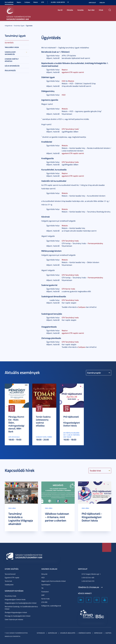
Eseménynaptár (94, 373)
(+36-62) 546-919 (88, 581)
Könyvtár (44, 574)
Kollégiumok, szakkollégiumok (51, 606)
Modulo (36, 2)
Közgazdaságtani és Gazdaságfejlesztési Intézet (21, 603)
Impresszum (98, 633)
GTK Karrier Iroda (68, 289)
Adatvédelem (53, 633)
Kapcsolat (92, 3)
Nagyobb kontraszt (110, 3)
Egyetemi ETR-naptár (12, 578)
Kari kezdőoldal (9, 2)
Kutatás (81, 10)
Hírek (101, 10)
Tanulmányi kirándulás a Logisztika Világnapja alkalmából (21, 519)
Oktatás (70, 10)
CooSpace (27, 2)
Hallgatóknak (8, 26)
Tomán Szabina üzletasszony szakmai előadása (43, 421)
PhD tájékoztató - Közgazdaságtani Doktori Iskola (72, 421)
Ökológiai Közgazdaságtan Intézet (16, 612)
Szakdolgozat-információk (10, 53)
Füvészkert (45, 592)
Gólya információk (12, 66)
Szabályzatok (9, 585)
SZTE (43, 2)
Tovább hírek (95, 471)
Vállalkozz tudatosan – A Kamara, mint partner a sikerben (57, 517)
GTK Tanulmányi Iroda (70, 129)
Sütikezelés (41, 633)
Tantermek (8, 581)
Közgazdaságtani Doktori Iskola (15, 599)
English (102, 3)
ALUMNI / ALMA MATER (58, 2)
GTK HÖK (44, 602)
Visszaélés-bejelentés (68, 633)
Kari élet (91, 10)
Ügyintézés (29, 26)
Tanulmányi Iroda (12, 47)
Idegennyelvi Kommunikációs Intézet (54, 581)
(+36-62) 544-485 (88, 578)
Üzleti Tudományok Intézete (14, 619)
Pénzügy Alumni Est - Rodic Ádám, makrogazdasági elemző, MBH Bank (16, 424)
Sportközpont (46, 585)
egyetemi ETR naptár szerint (73, 72)
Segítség (108, 633)
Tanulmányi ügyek (19, 26)
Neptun (19, 2)
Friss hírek (12, 508)
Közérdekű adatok (85, 633)
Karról (60, 10)
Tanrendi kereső (10, 574)
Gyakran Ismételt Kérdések (12, 60)
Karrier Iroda (45, 599)
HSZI (64, 81)
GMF (43, 595)
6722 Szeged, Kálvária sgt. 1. (91, 574)
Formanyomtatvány (95, 243)
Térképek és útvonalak (89, 587)
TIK (42, 588)
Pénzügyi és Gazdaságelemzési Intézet (18, 616)
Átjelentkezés (10, 70)
